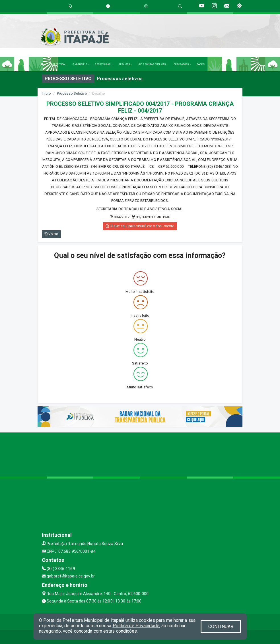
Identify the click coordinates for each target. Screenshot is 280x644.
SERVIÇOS (125, 64)
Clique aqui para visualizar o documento (140, 226)
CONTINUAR (221, 627)
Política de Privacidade (136, 626)
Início (46, 93)
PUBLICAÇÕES (182, 64)
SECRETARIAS (104, 64)
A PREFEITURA (58, 64)
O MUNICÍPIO (81, 64)
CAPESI (201, 64)
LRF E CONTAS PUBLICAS (153, 64)
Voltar (51, 234)
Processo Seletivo (72, 93)
